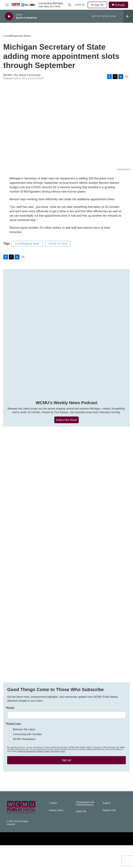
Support (107, 826)
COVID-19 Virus (58, 247)
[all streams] (128, 16)
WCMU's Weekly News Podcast (66, 406)
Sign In (80, 5)
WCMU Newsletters (24, 755)
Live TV (97, 5)
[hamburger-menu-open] (7, 5)
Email (11, 724)
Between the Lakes (24, 746)
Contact (53, 826)
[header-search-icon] (70, 5)
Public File (81, 834)
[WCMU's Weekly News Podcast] (66, 336)
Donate (120, 5)
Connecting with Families (27, 750)
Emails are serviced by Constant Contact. (34, 767)
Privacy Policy (56, 833)
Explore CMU (109, 833)
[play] (9, 16)
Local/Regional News (17, 39)
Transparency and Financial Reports (85, 826)
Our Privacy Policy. (58, 767)
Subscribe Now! (67, 423)
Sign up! (67, 776)
